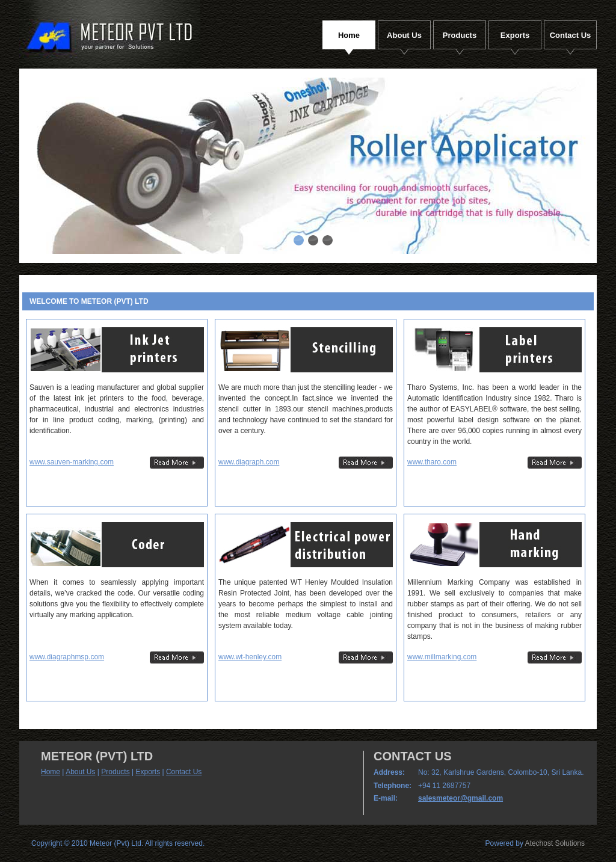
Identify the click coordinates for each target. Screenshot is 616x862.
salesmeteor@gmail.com (460, 798)
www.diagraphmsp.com (67, 657)
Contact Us (184, 772)
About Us (80, 772)
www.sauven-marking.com (72, 462)
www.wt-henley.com (250, 657)
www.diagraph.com (249, 462)
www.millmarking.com (442, 657)
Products (115, 772)
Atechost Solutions (555, 843)
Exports (148, 772)
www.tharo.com (432, 462)
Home (51, 772)
